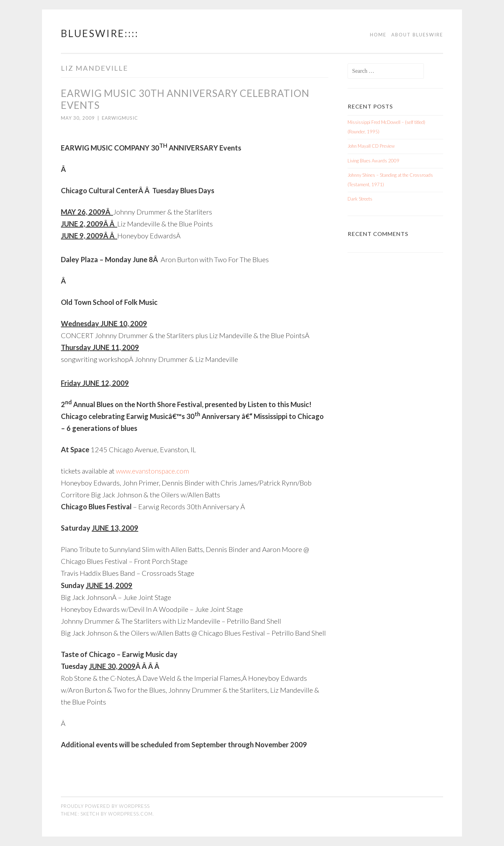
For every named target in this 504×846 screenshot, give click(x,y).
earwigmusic (120, 118)
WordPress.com (130, 813)
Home (378, 35)
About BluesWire (417, 35)
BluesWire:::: (100, 33)
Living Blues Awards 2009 (373, 161)
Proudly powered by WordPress (105, 806)
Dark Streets (360, 199)
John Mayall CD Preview (371, 146)
